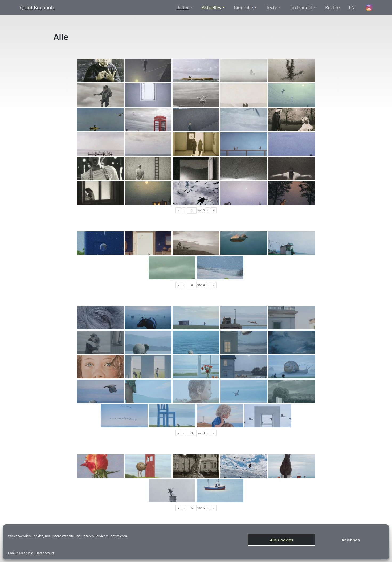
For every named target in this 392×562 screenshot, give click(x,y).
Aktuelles (211, 7)
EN (352, 7)
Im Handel (301, 7)
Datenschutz (45, 553)
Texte (272, 7)
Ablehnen (351, 540)
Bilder (183, 7)
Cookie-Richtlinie (21, 553)
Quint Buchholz (37, 7)
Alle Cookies (282, 540)
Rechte (332, 7)
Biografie (243, 7)
